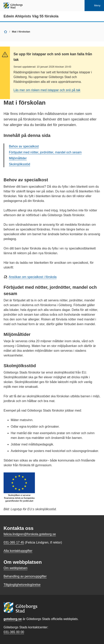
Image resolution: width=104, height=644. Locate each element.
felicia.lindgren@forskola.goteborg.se (30, 534)
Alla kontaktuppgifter (18, 551)
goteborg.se (13, 619)
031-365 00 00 (14, 632)
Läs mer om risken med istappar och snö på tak (47, 90)
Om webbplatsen (15, 568)
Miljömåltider (18, 158)
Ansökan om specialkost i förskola (33, 277)
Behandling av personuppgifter (25, 576)
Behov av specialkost (24, 146)
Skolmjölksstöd (20, 164)
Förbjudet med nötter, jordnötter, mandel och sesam (45, 152)
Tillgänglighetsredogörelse (22, 585)
